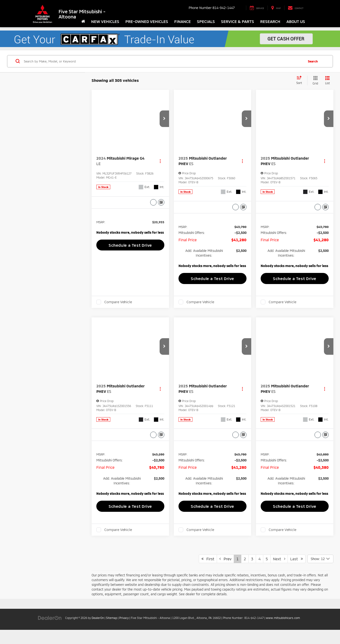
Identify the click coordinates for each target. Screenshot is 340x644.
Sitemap (112, 627)
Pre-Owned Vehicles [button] (147, 21)
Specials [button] (206, 21)
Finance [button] (183, 21)
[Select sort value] (301, 80)
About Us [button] (296, 21)
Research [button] (270, 21)
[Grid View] (314, 81)
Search (313, 61)
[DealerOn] (50, 627)
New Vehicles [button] (105, 21)
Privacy (124, 627)
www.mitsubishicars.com (283, 627)
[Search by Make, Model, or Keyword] (163, 61)
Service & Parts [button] (238, 21)
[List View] (327, 81)
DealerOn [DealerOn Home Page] (98, 627)
